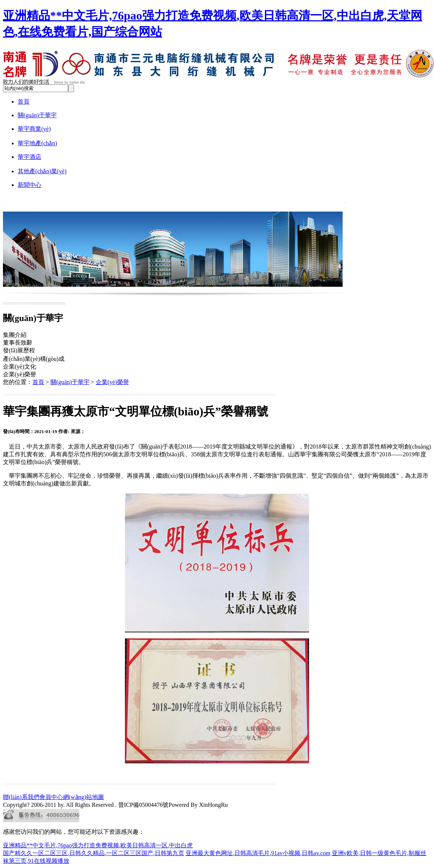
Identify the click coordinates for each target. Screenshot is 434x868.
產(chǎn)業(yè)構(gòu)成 (34, 359)
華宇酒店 (29, 157)
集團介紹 (15, 335)
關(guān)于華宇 (37, 115)
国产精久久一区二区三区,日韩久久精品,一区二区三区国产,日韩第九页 (94, 853)
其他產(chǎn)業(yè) (42, 171)
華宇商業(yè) (34, 129)
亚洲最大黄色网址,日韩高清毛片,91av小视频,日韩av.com (258, 853)
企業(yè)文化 (20, 367)
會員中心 (51, 797)
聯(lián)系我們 (21, 797)
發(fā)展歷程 (19, 350)
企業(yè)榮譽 (20, 374)
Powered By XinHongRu (198, 805)
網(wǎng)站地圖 (83, 797)
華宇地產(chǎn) (37, 143)
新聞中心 (29, 185)
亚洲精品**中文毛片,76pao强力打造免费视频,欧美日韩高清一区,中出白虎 (98, 845)
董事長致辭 (18, 343)
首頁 (24, 102)
